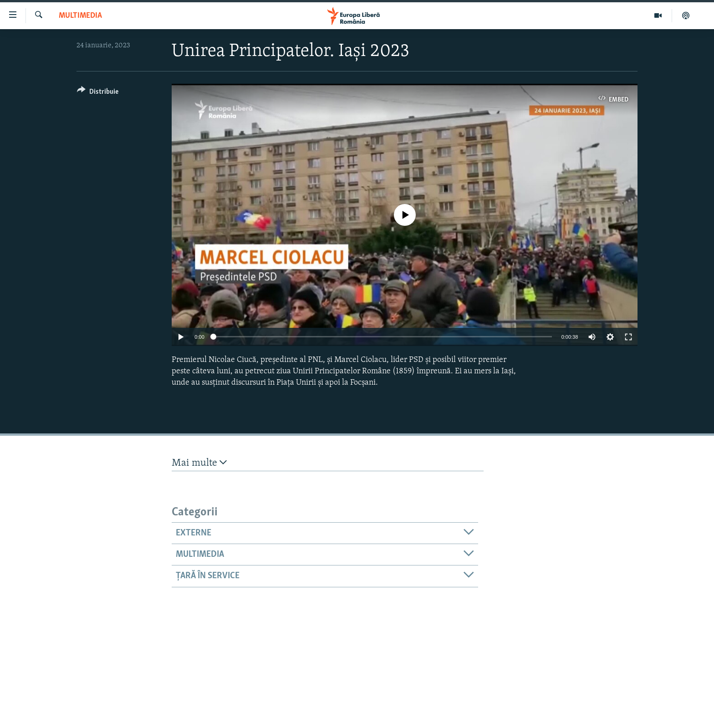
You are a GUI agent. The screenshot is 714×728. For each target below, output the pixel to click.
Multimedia (80, 16)
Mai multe (199, 463)
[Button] (98, 93)
